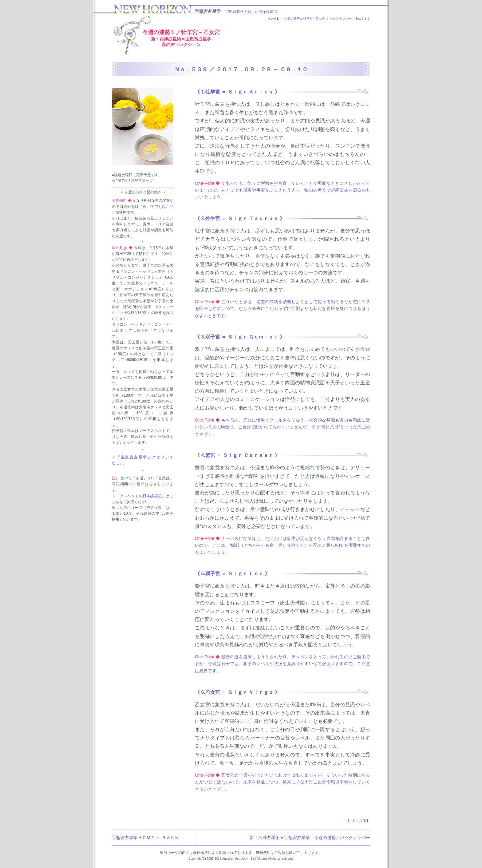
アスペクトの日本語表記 (141, 496)
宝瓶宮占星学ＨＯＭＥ (133, 838)
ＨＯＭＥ (273, 19)
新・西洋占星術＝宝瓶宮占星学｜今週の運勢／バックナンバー (310, 838)
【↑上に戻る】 (358, 821)
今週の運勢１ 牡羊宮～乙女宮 (305, 19)
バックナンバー (341, 19)
